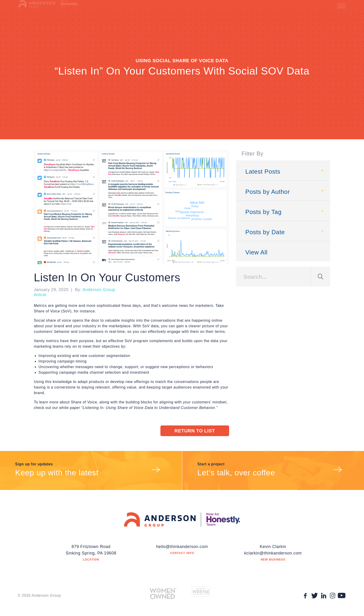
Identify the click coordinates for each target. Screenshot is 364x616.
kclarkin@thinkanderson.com (273, 553)
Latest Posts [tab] (285, 172)
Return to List (195, 431)
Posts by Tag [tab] (285, 212)
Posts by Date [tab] (285, 232)
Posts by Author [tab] (285, 192)
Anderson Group (99, 290)
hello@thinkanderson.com (182, 547)
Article (40, 295)
